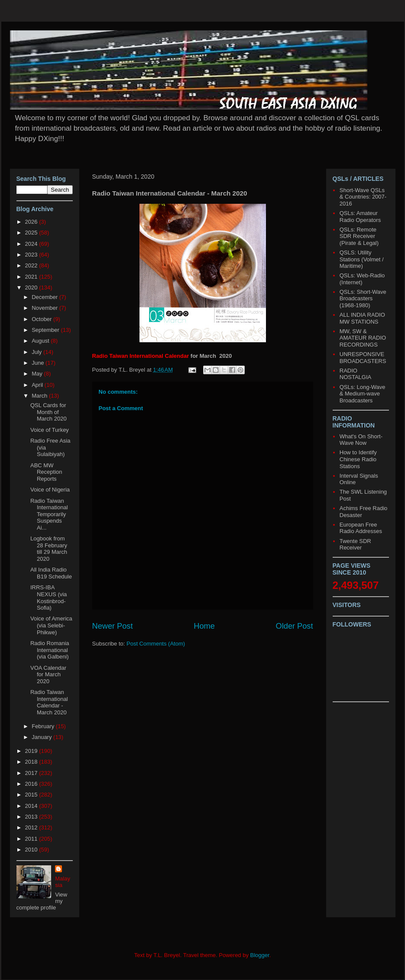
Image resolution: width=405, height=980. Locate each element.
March (40, 396)
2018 (32, 762)
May (38, 374)
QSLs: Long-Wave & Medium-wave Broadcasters (363, 394)
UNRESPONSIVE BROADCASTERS (363, 358)
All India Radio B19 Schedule (51, 573)
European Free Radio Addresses (361, 528)
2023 (32, 255)
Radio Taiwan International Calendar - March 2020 (49, 702)
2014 (32, 806)
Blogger (260, 955)
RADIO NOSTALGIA (355, 374)
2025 (32, 233)
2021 (32, 277)
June (39, 363)
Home (204, 626)
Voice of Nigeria (50, 490)
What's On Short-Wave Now (361, 440)
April (38, 385)
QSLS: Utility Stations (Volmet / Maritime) (362, 259)
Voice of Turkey (50, 430)
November (45, 308)
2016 (32, 784)
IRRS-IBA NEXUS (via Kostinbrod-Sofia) (49, 598)
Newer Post (113, 626)
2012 (32, 827)
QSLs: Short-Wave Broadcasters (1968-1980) (363, 299)
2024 (32, 244)
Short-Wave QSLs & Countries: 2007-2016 (363, 197)
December (45, 297)
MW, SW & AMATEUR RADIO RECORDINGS (363, 338)
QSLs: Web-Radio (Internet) (362, 279)
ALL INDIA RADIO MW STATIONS (362, 318)
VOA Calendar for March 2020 (48, 675)
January (42, 737)
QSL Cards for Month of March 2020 (49, 412)
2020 (32, 288)
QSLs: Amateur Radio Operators (360, 217)
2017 (32, 773)
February (44, 726)
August (41, 341)
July (37, 352)
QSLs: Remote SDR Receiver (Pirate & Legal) (359, 236)
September (46, 330)
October (42, 319)
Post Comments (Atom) (156, 644)
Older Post (295, 626)
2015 (32, 795)
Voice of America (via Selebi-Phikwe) (51, 625)
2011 (32, 839)
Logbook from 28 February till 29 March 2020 (49, 549)
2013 (32, 817)
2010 (32, 850)
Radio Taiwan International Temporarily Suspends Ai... (49, 514)
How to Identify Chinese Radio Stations (358, 459)
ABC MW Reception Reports (46, 472)
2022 (32, 265)
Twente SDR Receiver (355, 545)
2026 (32, 222)
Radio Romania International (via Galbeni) (50, 650)
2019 (32, 751)
